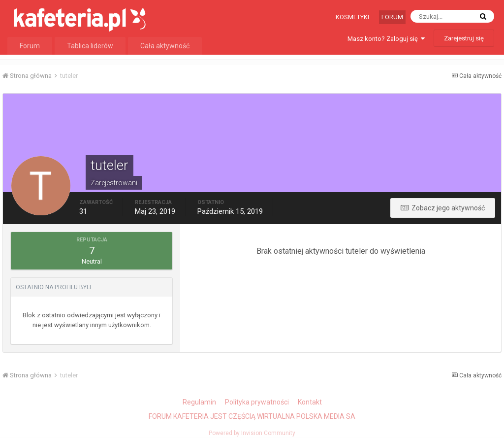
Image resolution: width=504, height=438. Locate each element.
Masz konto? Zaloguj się (386, 39)
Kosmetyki (352, 17)
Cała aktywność (165, 46)
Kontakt (310, 402)
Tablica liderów (90, 46)
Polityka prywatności (257, 402)
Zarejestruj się (464, 38)
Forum (392, 17)
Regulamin (199, 402)
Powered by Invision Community (252, 433)
